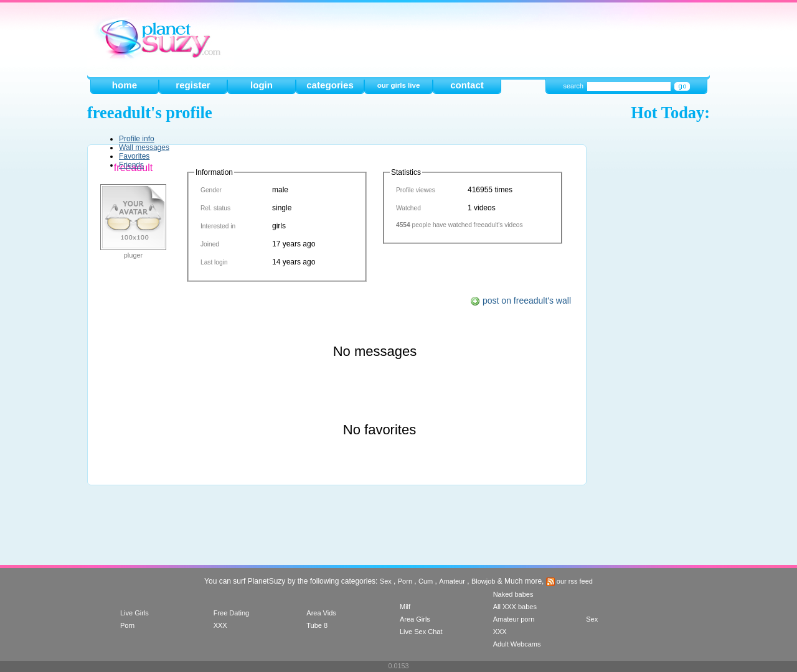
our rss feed (569, 581)
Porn (405, 581)
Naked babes (513, 594)
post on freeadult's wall (521, 301)
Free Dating (231, 613)
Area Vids (321, 613)
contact (467, 85)
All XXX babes (515, 607)
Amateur (452, 581)
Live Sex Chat (421, 632)
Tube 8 (317, 625)
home (125, 85)
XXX (220, 625)
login (262, 85)
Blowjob (483, 581)
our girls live (399, 85)
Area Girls (415, 619)
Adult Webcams (517, 644)
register (193, 85)
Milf (405, 607)
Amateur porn (514, 619)
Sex (386, 581)
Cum (426, 581)
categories (330, 85)
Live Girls (134, 613)
